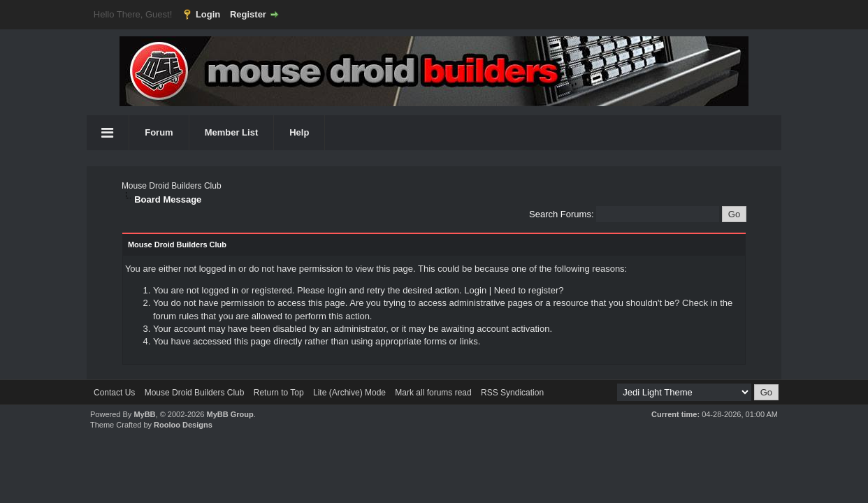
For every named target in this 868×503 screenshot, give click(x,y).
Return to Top (279, 393)
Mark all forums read (433, 393)
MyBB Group (230, 414)
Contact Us (114, 393)
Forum (159, 132)
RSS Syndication (512, 393)
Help (299, 132)
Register (248, 14)
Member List (232, 132)
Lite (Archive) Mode (349, 393)
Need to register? (529, 290)
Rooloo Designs (183, 425)
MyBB (144, 414)
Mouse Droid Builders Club (172, 186)
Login (208, 14)
